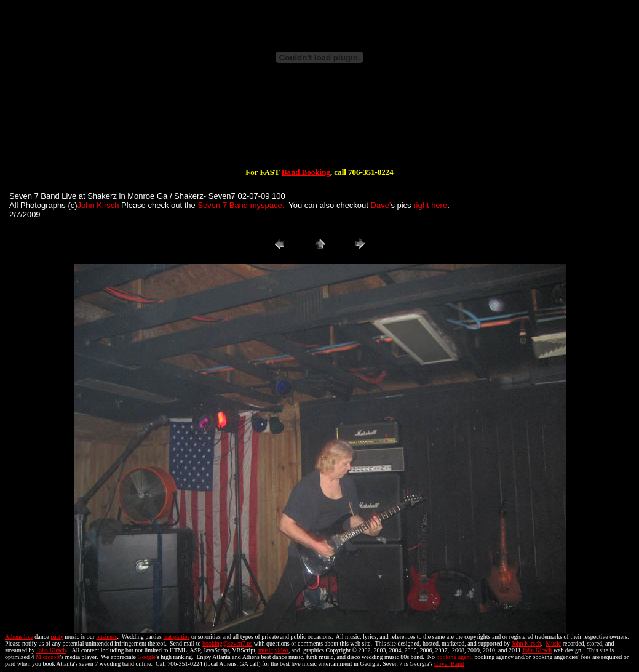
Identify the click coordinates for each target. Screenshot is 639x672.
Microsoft (48, 657)
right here (430, 205)
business (107, 637)
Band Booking (306, 172)
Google (147, 657)
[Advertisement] (320, 128)
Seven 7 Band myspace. (241, 205)
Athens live (19, 637)
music (266, 650)
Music (553, 643)
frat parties (176, 637)
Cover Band (449, 664)
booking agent (454, 657)
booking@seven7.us (227, 643)
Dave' (381, 205)
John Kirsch (98, 205)
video (281, 650)
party (57, 637)
